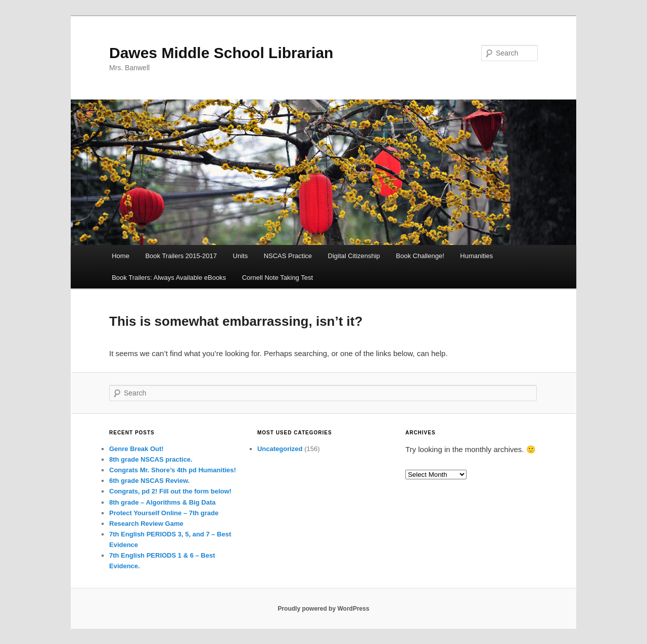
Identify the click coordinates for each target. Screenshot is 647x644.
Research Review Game (146, 524)
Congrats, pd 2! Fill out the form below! (170, 491)
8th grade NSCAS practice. (151, 459)
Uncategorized (280, 449)
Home (121, 256)
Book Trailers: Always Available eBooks (169, 278)
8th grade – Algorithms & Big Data (162, 502)
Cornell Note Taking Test (278, 278)
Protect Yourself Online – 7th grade (164, 513)
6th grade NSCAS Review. (149, 481)
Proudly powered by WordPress (323, 609)
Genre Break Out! (136, 449)
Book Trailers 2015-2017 (181, 256)
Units (241, 256)
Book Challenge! (420, 256)
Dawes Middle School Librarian (221, 53)
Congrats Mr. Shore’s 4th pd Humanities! (173, 470)
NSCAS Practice (288, 256)
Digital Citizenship (354, 256)
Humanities (476, 256)
